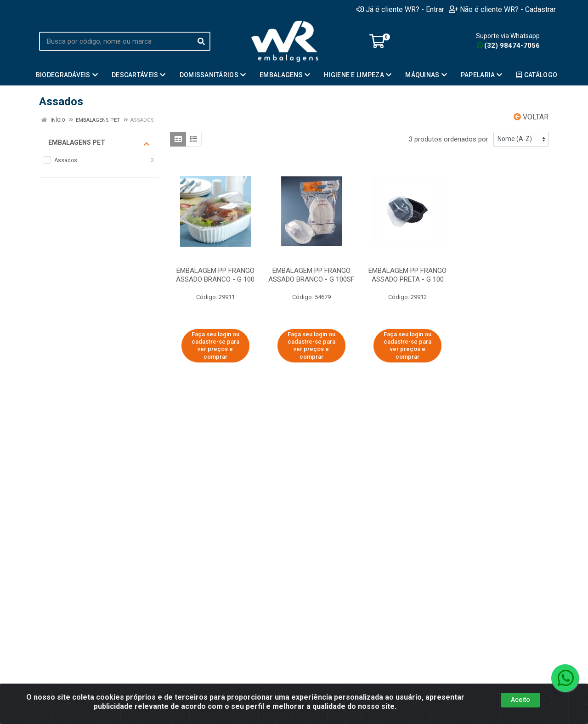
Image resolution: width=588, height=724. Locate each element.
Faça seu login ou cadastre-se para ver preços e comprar (215, 345)
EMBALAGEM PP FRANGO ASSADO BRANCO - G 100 (215, 275)
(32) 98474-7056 (508, 45)
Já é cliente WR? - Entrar (400, 9)
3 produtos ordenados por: (449, 139)
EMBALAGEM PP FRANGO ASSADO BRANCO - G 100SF (311, 275)
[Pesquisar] (201, 41)
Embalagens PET (99, 143)
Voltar (531, 117)
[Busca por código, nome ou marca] (116, 41)
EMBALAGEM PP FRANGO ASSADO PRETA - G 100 (407, 275)
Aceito (520, 700)
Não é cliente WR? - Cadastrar (502, 9)
